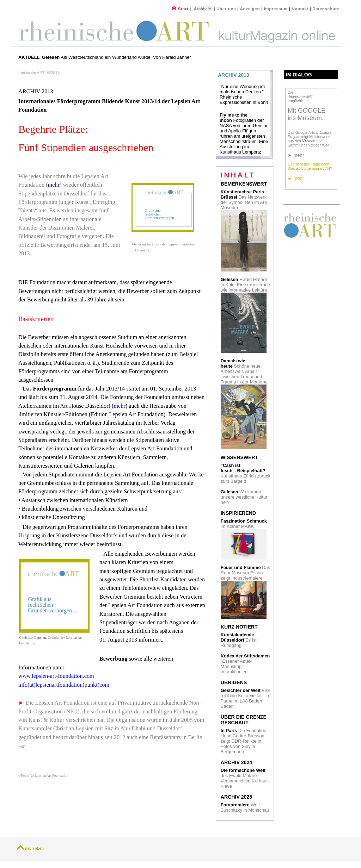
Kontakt (300, 9)
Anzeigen (250, 9)
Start (180, 9)
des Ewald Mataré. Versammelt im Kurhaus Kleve (245, 778)
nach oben (34, 848)
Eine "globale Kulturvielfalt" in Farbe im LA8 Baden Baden (246, 698)
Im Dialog (299, 75)
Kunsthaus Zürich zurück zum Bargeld (246, 473)
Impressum (276, 9)
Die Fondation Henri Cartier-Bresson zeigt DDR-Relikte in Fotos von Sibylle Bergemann (244, 741)
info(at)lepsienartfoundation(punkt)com (64, 685)
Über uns (226, 9)
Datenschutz (326, 9)
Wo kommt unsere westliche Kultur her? (244, 497)
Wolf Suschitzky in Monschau (245, 807)
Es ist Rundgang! (239, 640)
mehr (54, 185)
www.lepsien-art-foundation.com (56, 676)
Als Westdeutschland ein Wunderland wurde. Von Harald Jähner (117, 57)
